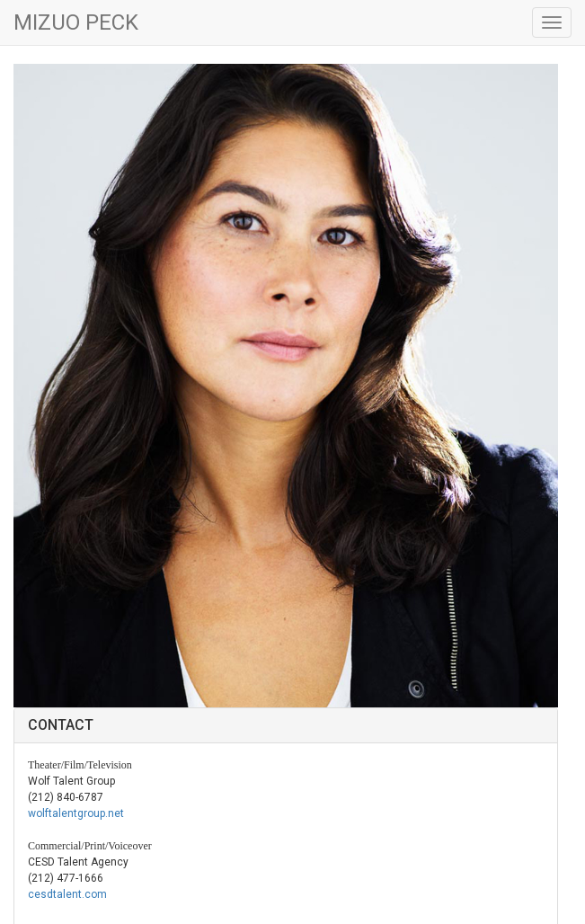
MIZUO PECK (76, 22)
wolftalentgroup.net (76, 813)
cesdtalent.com (67, 894)
